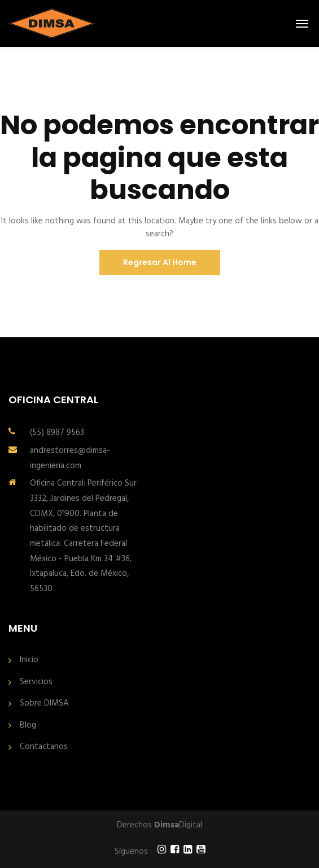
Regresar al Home (160, 262)
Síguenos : (133, 852)
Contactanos (44, 747)
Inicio (29, 660)
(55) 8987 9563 (57, 433)
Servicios (36, 682)
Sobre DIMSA (44, 704)
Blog (28, 726)
